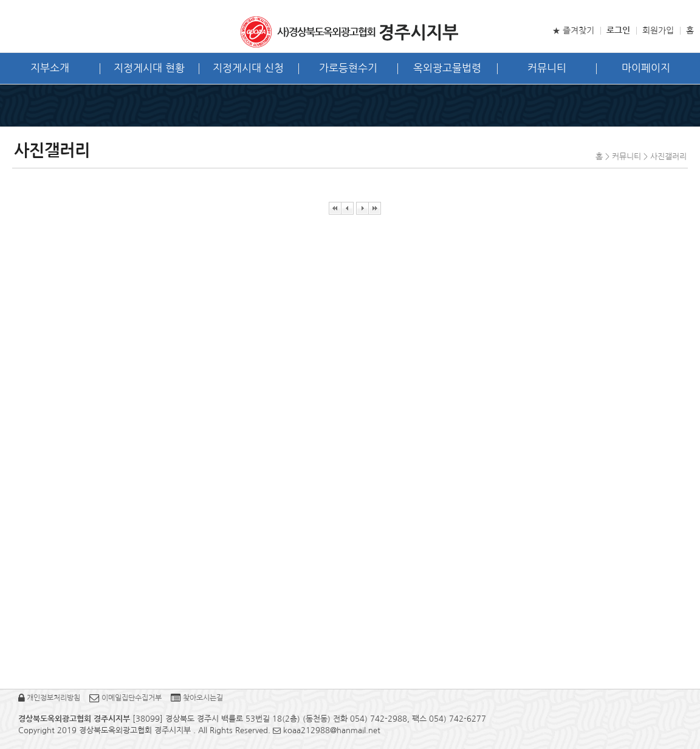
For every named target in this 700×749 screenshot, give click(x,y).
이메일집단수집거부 (125, 698)
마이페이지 (646, 68)
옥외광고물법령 (447, 68)
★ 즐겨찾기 (573, 30)
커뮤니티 (547, 68)
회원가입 (658, 30)
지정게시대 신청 (248, 68)
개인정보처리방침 (49, 698)
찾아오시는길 (197, 698)
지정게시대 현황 (149, 68)
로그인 (618, 30)
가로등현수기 (348, 68)
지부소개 (50, 68)
